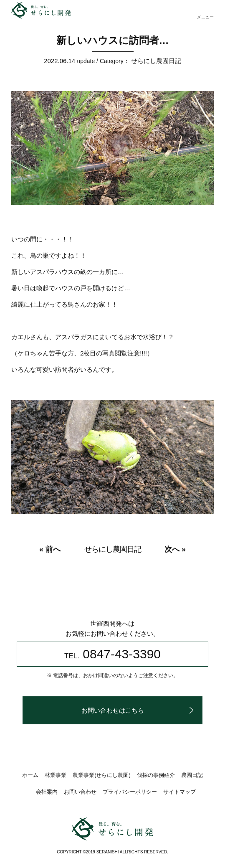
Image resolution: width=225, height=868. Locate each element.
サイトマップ (179, 792)
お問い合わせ (80, 792)
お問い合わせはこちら (113, 710)
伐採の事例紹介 (156, 775)
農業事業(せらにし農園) (102, 775)
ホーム (30, 775)
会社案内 (47, 792)
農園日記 (192, 775)
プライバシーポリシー (130, 792)
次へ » (175, 549)
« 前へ (50, 549)
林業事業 (56, 775)
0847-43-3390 (112, 654)
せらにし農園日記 (156, 61)
